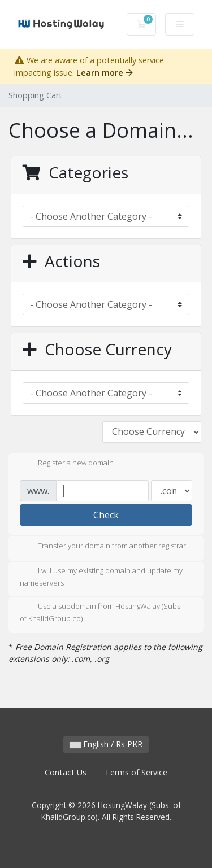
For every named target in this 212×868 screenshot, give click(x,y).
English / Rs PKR (106, 744)
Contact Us (66, 772)
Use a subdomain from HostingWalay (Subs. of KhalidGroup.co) (101, 612)
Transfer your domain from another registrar (103, 547)
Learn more (105, 73)
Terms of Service (136, 772)
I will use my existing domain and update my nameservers (101, 577)
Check (106, 515)
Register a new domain (67, 464)
